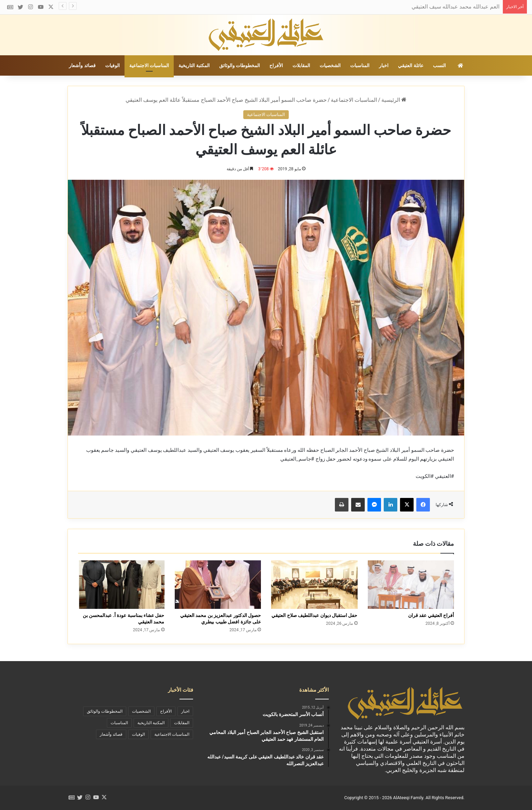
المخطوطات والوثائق (240, 65)
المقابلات (301, 65)
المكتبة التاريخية (194, 65)
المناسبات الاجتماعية (149, 65)
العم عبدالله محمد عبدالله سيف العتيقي (455, 7)
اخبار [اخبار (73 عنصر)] (185, 711)
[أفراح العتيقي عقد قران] (411, 585)
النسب (439, 65)
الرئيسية (394, 100)
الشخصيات (330, 65)
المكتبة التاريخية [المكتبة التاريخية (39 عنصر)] (151, 723)
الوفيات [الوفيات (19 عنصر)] (138, 734)
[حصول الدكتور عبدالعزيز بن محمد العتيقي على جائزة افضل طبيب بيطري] (218, 585)
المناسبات (360, 65)
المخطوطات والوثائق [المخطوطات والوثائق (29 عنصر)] (105, 711)
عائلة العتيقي (411, 65)
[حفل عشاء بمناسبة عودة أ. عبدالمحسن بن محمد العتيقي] (121, 585)
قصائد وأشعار (82, 65)
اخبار (384, 65)
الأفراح (276, 65)
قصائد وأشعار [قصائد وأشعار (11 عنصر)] (111, 734)
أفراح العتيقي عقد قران (431, 615)
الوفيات (112, 65)
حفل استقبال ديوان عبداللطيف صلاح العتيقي (314, 615)
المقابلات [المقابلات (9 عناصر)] (182, 723)
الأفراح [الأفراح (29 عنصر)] (166, 711)
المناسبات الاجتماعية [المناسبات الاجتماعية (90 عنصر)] (172, 734)
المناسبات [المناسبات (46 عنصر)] (119, 723)
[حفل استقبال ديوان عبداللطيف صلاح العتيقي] (314, 585)
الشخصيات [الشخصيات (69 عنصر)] (141, 711)
